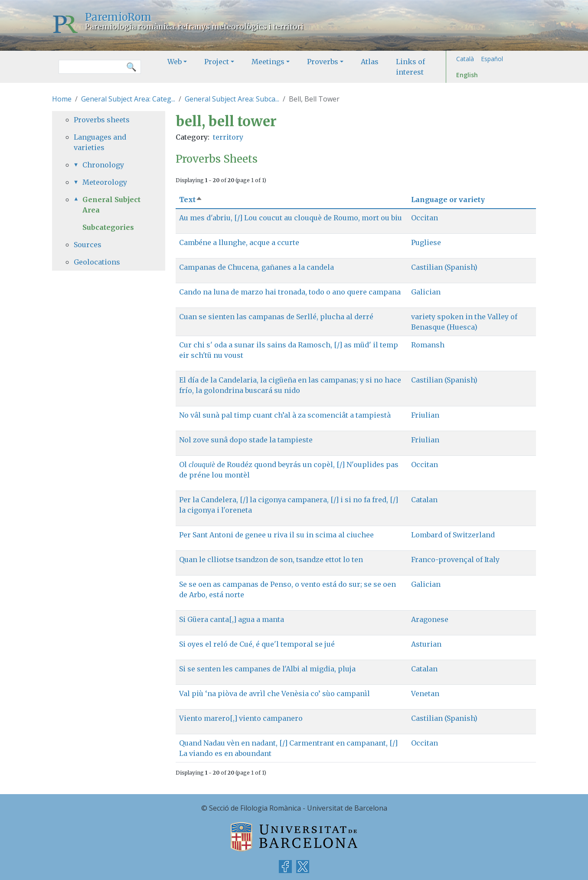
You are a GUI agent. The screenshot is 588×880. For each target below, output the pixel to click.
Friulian (425, 415)
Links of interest (410, 67)
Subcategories (108, 227)
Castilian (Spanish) (444, 267)
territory (228, 137)
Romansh (428, 345)
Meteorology (105, 182)
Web (175, 62)
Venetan (425, 694)
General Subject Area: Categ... (128, 99)
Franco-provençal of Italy (455, 559)
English (467, 75)
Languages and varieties (100, 142)
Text (191, 200)
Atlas (370, 62)
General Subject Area (111, 205)
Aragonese (430, 619)
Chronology (103, 165)
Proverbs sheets (102, 120)
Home (62, 99)
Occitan (425, 218)
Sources (88, 245)
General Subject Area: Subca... (232, 99)
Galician (426, 292)
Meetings (268, 62)
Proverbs (323, 62)
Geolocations (97, 262)
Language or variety (448, 200)
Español (492, 59)
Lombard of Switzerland (453, 535)
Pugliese (426, 242)
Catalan (424, 500)
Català (465, 59)
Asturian (426, 644)
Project (217, 62)
